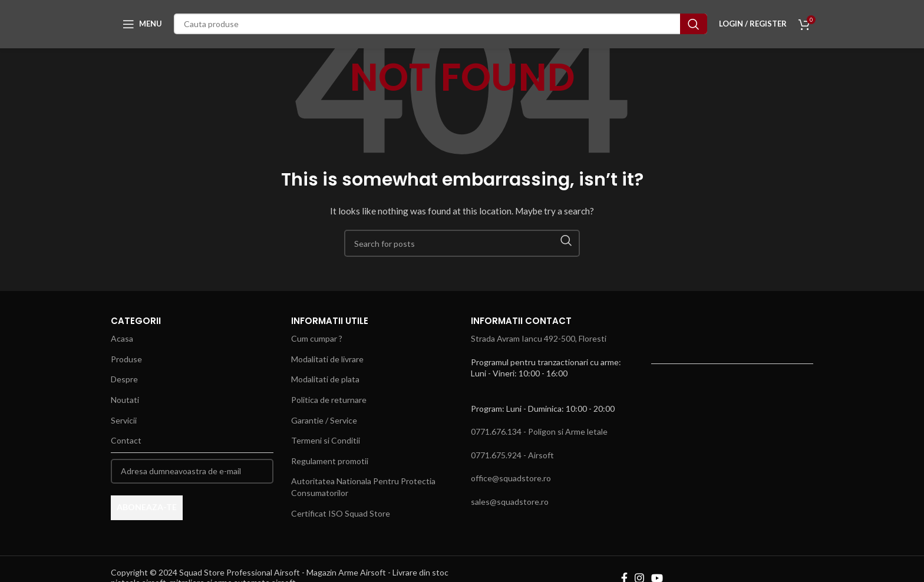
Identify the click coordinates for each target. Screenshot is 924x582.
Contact (126, 440)
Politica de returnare (329, 400)
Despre (124, 379)
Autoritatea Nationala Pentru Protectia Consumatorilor (363, 487)
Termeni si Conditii (326, 440)
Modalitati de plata (325, 379)
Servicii (124, 420)
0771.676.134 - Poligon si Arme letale (539, 431)
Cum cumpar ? (317, 338)
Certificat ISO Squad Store (341, 513)
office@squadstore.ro (511, 478)
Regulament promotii (330, 461)
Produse (126, 359)
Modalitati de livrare (327, 359)
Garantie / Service (324, 420)
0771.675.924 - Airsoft (512, 455)
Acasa (122, 338)
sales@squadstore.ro (510, 502)
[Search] (440, 27)
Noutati (125, 400)
